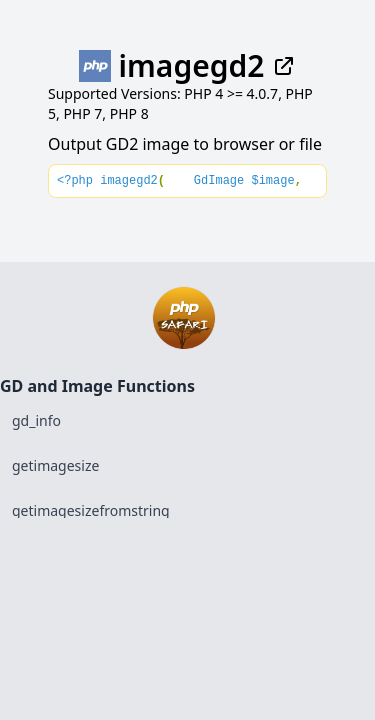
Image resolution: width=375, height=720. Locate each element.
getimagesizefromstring (91, 510)
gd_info (36, 420)
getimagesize (55, 465)
